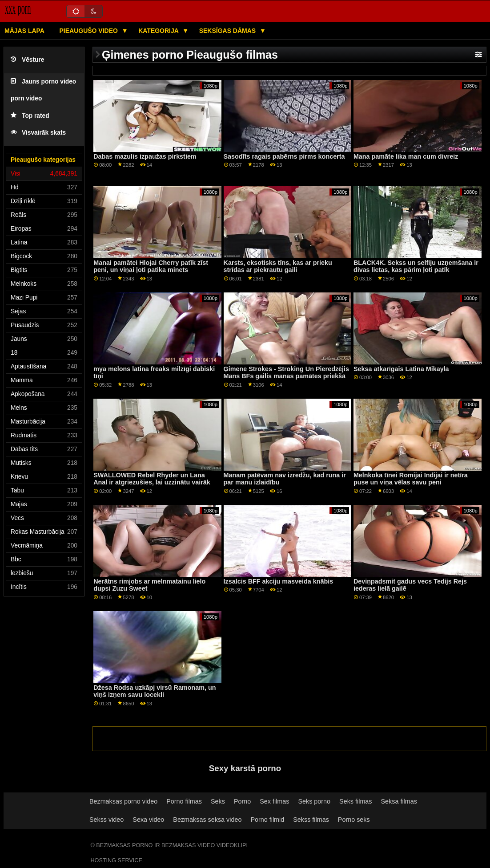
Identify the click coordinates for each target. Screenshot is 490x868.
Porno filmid (267, 820)
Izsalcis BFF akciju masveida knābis (279, 581)
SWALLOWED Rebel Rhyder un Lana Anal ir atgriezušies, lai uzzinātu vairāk (152, 479)
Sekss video (106, 820)
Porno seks (354, 820)
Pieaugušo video (89, 31)
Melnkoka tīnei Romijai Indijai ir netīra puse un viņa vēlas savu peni (411, 479)
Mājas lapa (24, 31)
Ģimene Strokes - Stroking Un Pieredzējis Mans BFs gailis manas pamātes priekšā (286, 373)
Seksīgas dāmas (228, 31)
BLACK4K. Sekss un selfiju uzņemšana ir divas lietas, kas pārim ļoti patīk (416, 266)
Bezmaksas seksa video (207, 820)
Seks (218, 801)
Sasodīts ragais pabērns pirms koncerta (284, 156)
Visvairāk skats (38, 133)
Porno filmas (184, 801)
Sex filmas (274, 801)
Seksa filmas (399, 801)
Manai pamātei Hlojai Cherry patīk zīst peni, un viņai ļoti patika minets (151, 266)
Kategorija (159, 31)
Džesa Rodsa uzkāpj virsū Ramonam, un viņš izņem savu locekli (155, 691)
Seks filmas (355, 801)
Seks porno (314, 801)
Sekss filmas (311, 820)
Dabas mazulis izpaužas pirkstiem (145, 156)
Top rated (30, 116)
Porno (242, 801)
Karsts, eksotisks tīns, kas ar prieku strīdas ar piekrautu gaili (278, 266)
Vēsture (27, 60)
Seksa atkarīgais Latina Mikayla (401, 369)
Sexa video (148, 820)
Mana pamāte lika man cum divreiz (406, 156)
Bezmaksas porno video (123, 801)
